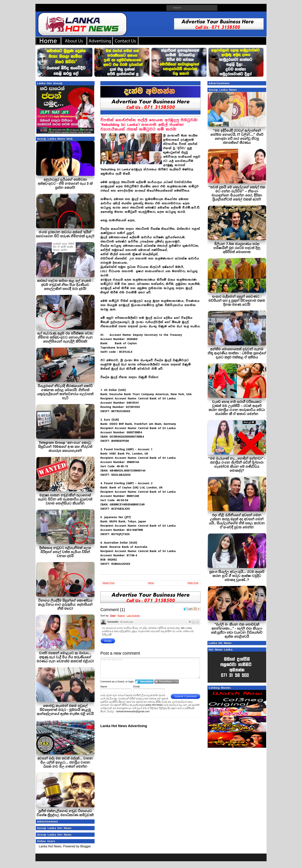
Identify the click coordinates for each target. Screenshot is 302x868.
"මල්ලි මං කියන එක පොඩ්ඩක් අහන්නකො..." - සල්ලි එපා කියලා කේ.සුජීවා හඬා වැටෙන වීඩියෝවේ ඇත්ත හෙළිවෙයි (237, 630)
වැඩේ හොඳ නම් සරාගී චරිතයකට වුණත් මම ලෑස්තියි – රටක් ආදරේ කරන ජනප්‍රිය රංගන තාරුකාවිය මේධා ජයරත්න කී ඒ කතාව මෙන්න (237, 408)
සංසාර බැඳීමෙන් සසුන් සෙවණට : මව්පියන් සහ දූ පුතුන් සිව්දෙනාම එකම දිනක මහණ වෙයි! (237, 301)
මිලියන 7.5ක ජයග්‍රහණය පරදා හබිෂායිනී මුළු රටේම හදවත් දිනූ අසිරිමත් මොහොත (237, 248)
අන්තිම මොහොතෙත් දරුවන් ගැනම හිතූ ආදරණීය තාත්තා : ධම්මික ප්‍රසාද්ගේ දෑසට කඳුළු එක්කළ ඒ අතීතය (237, 353)
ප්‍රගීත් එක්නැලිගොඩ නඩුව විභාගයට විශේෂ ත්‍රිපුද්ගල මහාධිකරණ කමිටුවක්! (65, 813)
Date (113, 616)
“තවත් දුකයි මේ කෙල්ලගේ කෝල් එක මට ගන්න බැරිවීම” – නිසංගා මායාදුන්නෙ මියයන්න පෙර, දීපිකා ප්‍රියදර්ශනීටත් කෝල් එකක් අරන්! (237, 193)
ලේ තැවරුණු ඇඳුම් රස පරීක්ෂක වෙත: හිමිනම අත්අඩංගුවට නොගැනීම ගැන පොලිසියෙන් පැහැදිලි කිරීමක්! (65, 337)
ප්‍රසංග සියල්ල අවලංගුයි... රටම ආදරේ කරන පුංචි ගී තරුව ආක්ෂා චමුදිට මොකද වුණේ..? (237, 576)
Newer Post (108, 583)
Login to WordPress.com (167, 682)
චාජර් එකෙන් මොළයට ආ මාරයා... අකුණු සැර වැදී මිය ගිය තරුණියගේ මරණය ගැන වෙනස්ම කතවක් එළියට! (65, 657)
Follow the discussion (197, 609)
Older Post (193, 583)
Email (137, 687)
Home (151, 583)
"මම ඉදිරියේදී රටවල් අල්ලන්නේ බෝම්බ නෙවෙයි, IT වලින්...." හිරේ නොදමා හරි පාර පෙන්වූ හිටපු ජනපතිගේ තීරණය (237, 137)
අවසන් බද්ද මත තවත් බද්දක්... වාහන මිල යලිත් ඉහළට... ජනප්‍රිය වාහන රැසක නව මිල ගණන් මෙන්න (65, 762)
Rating (121, 616)
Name (104, 687)
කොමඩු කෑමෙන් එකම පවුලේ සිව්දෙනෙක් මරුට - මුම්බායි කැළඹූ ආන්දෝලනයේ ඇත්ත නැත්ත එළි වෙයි (65, 710)
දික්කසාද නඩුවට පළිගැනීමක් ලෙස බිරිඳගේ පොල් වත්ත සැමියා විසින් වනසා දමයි (65, 552)
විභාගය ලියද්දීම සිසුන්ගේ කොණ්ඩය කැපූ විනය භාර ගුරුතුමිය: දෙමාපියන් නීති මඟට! (65, 604)
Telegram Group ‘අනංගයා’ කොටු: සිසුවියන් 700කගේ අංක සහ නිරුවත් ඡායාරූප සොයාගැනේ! (65, 447)
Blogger (86, 846)
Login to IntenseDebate (144, 682)
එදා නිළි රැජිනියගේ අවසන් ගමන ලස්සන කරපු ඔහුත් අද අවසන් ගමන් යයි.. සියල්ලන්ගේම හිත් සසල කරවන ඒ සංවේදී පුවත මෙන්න (237, 521)
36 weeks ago (127, 622)
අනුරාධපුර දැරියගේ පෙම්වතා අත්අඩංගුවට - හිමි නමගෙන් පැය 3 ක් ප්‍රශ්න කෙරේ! (65, 184)
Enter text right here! (150, 668)
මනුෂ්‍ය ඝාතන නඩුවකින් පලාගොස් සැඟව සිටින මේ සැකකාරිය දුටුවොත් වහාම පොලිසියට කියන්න (65, 499)
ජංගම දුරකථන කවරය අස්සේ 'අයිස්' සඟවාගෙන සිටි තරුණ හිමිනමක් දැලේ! (65, 234)
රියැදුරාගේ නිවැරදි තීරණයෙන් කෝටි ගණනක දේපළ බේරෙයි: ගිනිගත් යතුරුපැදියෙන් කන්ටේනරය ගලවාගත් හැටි (65, 392)
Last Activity (133, 616)
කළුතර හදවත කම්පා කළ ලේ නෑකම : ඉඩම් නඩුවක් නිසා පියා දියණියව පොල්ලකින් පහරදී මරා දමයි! (65, 285)
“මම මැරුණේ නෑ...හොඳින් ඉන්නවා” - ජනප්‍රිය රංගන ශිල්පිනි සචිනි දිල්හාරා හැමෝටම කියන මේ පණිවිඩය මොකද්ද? (237, 464)
